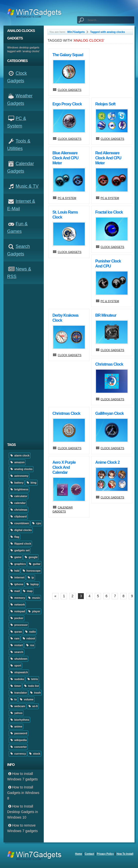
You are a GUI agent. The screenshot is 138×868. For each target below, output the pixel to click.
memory (17, 598)
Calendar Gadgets (21, 167)
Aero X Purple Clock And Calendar (64, 467)
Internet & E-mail (21, 205)
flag (14, 537)
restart (16, 645)
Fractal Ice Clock (109, 212)
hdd (15, 571)
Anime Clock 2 (107, 462)
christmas (18, 510)
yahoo (16, 713)
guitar (34, 564)
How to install (125, 854)
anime (16, 726)
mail (15, 591)
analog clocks (21, 469)
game (16, 557)
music (34, 598)
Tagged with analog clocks (108, 32)
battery (17, 483)
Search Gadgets (19, 250)
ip (30, 577)
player (34, 611)
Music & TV (27, 186)
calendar (18, 503)
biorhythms (19, 720)
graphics (18, 564)
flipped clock (20, 544)
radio (30, 632)
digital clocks (21, 530)
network (17, 605)
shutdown (18, 659)
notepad (17, 611)
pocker (17, 618)
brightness (19, 489)
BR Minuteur (106, 315)
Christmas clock (109, 364)
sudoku (17, 679)
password (18, 733)
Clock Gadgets (17, 77)
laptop (32, 584)
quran (16, 632)
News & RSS (19, 273)
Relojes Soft (105, 104)
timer (15, 686)
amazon (17, 462)
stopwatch (19, 672)
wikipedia (18, 740)
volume (26, 699)
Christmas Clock (66, 413)
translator (18, 693)
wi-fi (33, 706)
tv (13, 699)
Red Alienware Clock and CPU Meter (108, 158)
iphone (16, 584)
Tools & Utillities (19, 145)
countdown (19, 523)
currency (18, 754)
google (31, 557)
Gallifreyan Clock (109, 413)
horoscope (31, 571)
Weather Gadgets (20, 100)
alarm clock (20, 455)
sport (15, 665)
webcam (17, 706)
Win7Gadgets (76, 32)
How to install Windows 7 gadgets (22, 776)
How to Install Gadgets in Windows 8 (23, 793)
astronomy (19, 476)
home (78, 854)
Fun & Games (17, 228)
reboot (28, 638)
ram (15, 638)
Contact (89, 854)
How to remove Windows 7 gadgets (22, 828)
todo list (31, 686)
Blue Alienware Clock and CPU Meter (65, 158)
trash (35, 693)
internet (17, 577)
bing (31, 483)
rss (30, 645)
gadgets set (20, 550)
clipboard (18, 516)
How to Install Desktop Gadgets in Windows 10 (23, 812)
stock (34, 754)
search (16, 652)
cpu (36, 523)
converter (18, 747)
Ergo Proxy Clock (67, 104)
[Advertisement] (25, 362)
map (27, 591)
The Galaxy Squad (68, 55)
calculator (18, 496)
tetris (32, 679)
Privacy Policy (105, 854)
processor (19, 625)
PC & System (17, 122)
